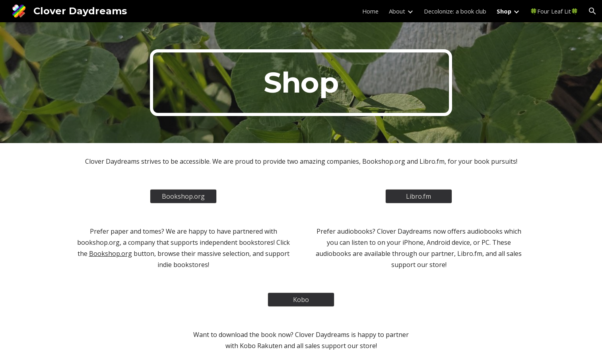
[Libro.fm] (419, 196)
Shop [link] (504, 11)
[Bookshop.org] (183, 196)
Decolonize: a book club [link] (455, 11)
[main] (301, 83)
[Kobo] (301, 300)
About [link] (397, 11)
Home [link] (370, 11)
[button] (592, 11)
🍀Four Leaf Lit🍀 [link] (554, 11)
